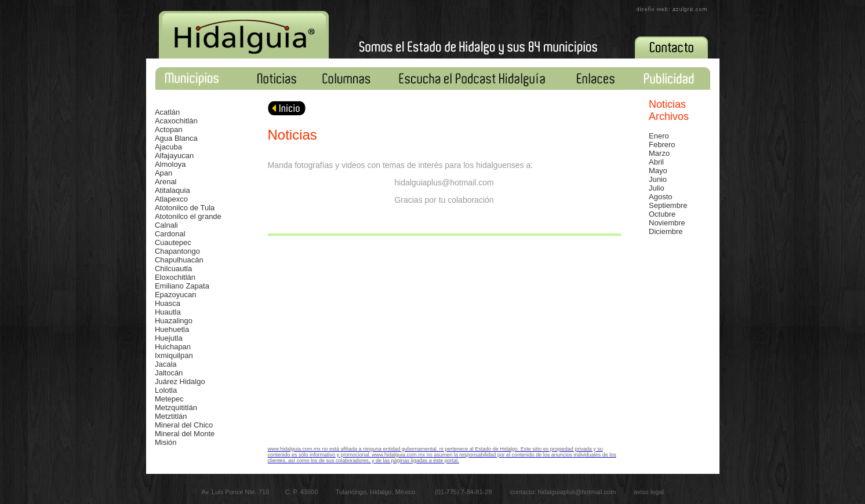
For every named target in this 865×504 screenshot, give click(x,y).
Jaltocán (169, 373)
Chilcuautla (173, 269)
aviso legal (649, 492)
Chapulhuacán (179, 260)
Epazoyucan (176, 295)
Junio (658, 179)
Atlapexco (171, 199)
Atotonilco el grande (188, 216)
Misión (166, 442)
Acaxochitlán (176, 121)
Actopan (169, 129)
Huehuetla (172, 329)
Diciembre (666, 231)
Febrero (662, 145)
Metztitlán (171, 416)
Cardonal (170, 234)
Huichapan (173, 347)
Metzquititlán (176, 408)
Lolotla (166, 390)
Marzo (659, 153)
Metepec (169, 399)
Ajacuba (168, 147)
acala (167, 364)
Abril (656, 162)
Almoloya (170, 164)
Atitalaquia (172, 190)
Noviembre (667, 223)
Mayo (658, 171)
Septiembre (668, 205)
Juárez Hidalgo (180, 381)
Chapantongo (177, 251)
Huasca (168, 303)
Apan (163, 173)
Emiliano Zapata (182, 286)
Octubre (662, 214)
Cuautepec (173, 242)
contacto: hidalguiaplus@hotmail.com (564, 492)
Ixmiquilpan (174, 355)
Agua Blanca (176, 138)
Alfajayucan (174, 156)
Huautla (168, 312)
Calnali (166, 225)
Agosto (660, 197)
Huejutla (169, 338)
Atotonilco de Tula (185, 208)
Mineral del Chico (184, 425)
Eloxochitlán (175, 277)
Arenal (166, 182)
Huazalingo (174, 321)
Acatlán (167, 112)
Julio (657, 188)
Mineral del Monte (185, 434)
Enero (659, 136)
